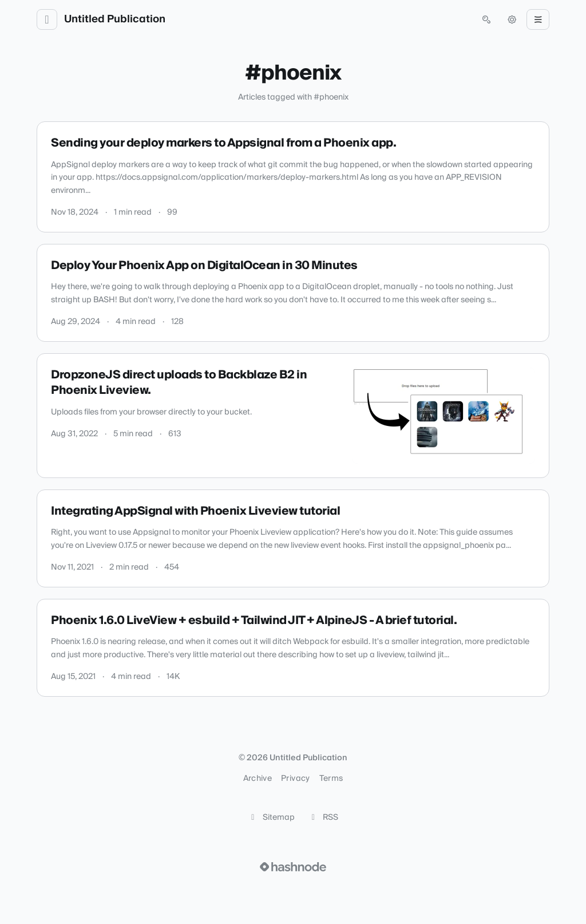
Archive (258, 779)
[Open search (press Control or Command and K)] (486, 19)
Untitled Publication (115, 19)
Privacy (295, 779)
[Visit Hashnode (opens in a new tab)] (293, 867)
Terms (331, 779)
